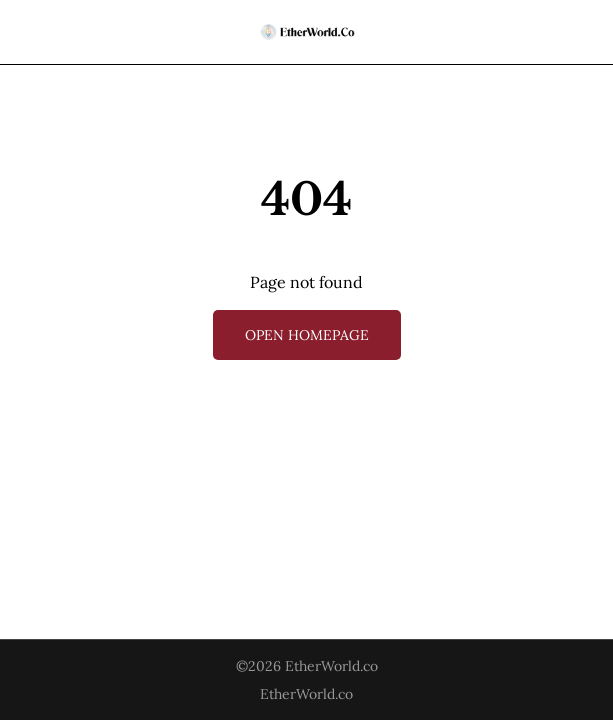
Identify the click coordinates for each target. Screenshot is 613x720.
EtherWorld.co (331, 666)
